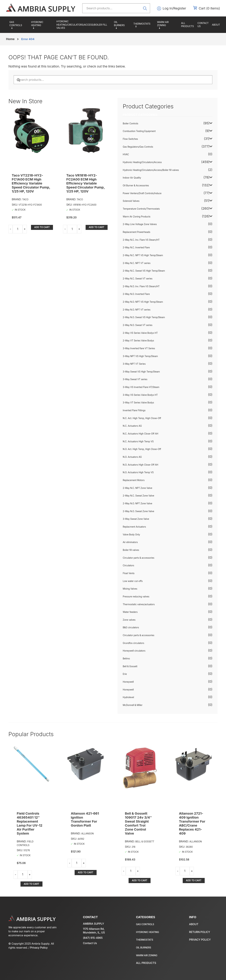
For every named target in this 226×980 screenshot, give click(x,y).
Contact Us (90, 943)
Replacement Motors (134, 480)
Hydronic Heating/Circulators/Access (42, 25)
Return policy (200, 932)
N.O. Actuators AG (132, 457)
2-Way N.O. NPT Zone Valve (137, 503)
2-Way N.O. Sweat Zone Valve (138, 511)
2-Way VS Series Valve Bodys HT (140, 333)
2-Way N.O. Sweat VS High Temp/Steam (144, 317)
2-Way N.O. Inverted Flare (136, 294)
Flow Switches (130, 139)
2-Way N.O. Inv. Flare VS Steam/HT (141, 286)
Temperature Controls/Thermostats (144, 25)
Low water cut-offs (133, 581)
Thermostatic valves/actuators (139, 604)
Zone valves (129, 620)
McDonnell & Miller (133, 705)
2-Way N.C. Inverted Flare (136, 247)
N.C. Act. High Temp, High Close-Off (142, 418)
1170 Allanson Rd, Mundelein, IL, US (94, 931)
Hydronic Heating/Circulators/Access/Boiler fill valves (82, 25)
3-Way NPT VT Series (134, 364)
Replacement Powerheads (136, 232)
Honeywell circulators (134, 651)
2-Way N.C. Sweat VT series (138, 279)
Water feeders (130, 612)
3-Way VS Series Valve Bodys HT (140, 395)
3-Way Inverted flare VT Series (139, 348)
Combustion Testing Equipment (139, 131)
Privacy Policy (39, 948)
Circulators (128, 565)
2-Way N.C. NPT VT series (137, 263)
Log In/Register (174, 8)
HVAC (126, 154)
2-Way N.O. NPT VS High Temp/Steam (143, 302)
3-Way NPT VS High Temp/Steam (140, 356)
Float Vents (129, 573)
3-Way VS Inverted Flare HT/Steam (141, 387)
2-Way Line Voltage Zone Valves (140, 224)
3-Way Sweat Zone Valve (136, 519)
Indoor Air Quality (132, 178)
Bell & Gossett (130, 666)
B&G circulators (131, 627)
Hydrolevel (128, 697)
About (216, 25)
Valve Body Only (131, 535)
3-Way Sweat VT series (135, 379)
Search (146, 8)
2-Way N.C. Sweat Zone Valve (138, 496)
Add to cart (42, 227)
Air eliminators (130, 542)
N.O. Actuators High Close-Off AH (140, 465)
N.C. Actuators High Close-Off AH (140, 434)
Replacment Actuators (134, 527)
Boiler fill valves (131, 550)
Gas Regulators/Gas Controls (18, 25)
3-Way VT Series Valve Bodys (138, 403)
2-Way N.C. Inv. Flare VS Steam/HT (141, 240)
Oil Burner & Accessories (122, 25)
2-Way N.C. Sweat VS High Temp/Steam (144, 271)
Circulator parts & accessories (138, 558)
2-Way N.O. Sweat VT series (138, 325)
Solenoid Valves (131, 201)
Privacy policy (200, 940)
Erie (125, 674)
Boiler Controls (130, 123)
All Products (187, 25)
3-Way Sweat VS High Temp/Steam (141, 372)
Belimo (126, 659)
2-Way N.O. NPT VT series (137, 310)
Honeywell (128, 682)
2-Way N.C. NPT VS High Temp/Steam (143, 255)
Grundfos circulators (133, 643)
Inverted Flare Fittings (134, 410)
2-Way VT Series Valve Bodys (138, 341)
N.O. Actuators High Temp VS (138, 472)
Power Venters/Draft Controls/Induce (142, 193)
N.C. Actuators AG (132, 426)
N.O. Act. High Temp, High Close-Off (142, 449)
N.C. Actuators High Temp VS (138, 441)
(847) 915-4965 (93, 938)
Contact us (203, 25)
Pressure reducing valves (136, 597)
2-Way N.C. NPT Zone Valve (137, 488)
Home (10, 39)
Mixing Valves (130, 589)
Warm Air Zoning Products (167, 25)
